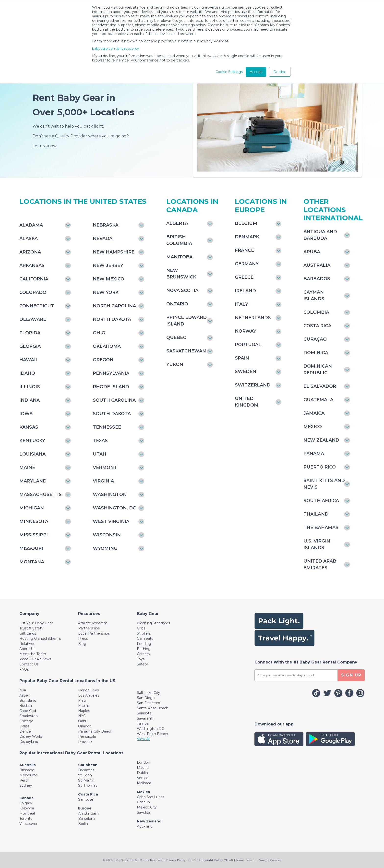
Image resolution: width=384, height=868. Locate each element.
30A (23, 690)
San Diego (146, 698)
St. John (85, 775)
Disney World (31, 736)
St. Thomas (88, 785)
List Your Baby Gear (36, 623)
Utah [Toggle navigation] (100, 454)
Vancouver (28, 824)
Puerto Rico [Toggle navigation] (320, 467)
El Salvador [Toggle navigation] (320, 386)
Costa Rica (88, 794)
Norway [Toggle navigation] (246, 331)
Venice (143, 778)
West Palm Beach (152, 734)
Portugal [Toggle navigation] (248, 345)
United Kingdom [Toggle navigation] (247, 402)
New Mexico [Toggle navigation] (108, 279)
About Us (27, 649)
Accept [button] (256, 72)
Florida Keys (88, 690)
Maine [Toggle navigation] (27, 468)
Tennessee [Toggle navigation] (107, 427)
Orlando (85, 726)
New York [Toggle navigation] (106, 292)
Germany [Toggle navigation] (247, 264)
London (144, 762)
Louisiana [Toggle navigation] (32, 454)
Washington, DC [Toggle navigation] (114, 508)
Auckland (145, 826)
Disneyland (29, 742)
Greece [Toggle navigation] (244, 277)
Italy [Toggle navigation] (241, 304)
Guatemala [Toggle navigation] (318, 400)
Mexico (144, 792)
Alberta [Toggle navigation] (177, 223)
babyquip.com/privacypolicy (116, 48)
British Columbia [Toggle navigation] (179, 240)
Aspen (25, 695)
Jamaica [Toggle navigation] (314, 413)
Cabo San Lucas (150, 797)
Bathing (144, 649)
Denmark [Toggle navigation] (247, 237)
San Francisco (149, 703)
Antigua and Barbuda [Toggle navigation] (320, 235)
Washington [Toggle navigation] (110, 494)
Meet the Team (33, 654)
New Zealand (149, 821)
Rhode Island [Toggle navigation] (111, 387)
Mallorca (144, 783)
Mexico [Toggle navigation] (313, 427)
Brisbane (27, 770)
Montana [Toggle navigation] (32, 562)
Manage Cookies (270, 860)
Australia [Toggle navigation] (317, 265)
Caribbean (88, 765)
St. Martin (86, 780)
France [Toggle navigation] (244, 250)
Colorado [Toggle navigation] (33, 292)
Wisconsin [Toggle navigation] (107, 535)
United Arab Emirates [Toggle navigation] (320, 564)
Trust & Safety (31, 628)
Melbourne (29, 775)
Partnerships (89, 628)
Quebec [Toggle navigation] (176, 338)
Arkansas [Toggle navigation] (32, 265)
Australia (28, 765)
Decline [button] (280, 72)
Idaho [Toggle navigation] (27, 373)
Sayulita (144, 812)
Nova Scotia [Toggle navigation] (182, 290)
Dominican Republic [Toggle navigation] (318, 369)
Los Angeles (89, 695)
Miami (83, 706)
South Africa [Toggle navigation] (321, 501)
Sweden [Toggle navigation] (246, 372)
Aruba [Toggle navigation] (312, 252)
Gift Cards (28, 633)
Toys (141, 659)
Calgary (26, 803)
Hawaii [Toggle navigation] (28, 360)
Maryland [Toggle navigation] (33, 481)
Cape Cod (28, 711)
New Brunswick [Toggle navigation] (181, 274)
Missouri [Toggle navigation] (31, 548)
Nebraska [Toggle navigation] (106, 225)
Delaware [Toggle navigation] (33, 319)
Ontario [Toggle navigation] (177, 304)
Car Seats (145, 639)
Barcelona (87, 819)
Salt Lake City (149, 693)
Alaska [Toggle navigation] (29, 239)
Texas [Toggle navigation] (100, 441)
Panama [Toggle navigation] (314, 454)
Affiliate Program (93, 623)
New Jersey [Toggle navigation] (108, 265)
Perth (24, 780)
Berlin (83, 824)
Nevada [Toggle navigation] (103, 239)
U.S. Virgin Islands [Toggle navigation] (317, 544)
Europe (85, 808)
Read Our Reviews (35, 659)
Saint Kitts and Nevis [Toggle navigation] (324, 484)
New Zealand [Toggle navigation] (321, 440)
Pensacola (87, 736)
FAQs (24, 669)
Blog (82, 644)
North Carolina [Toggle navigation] (114, 306)
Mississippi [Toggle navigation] (34, 535)
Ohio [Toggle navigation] (99, 333)
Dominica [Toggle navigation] (316, 353)
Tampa (143, 723)
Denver (26, 731)
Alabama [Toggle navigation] (31, 225)
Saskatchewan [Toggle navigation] (186, 351)
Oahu (83, 721)
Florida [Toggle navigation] (30, 333)
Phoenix (85, 742)
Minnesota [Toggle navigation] (34, 521)
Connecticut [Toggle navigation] (37, 306)
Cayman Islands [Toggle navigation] (314, 295)
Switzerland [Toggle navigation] (253, 385)
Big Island (28, 700)
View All (144, 739)
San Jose (86, 799)
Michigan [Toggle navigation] (32, 508)
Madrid (143, 768)
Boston (26, 706)
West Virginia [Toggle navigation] (111, 521)
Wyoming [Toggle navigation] (105, 548)
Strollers (144, 633)
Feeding (144, 644)
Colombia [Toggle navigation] (316, 312)
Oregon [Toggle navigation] (103, 360)
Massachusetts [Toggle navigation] (41, 494)
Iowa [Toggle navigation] (26, 414)
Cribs (141, 628)
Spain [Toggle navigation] (242, 358)
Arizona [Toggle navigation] (30, 252)
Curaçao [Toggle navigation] (315, 339)
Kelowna (27, 808)
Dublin (142, 773)
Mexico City (147, 807)
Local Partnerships (94, 633)
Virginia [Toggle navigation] (103, 481)
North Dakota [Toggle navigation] (112, 319)
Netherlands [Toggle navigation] (253, 318)
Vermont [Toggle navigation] (105, 468)
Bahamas (86, 770)
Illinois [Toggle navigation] (30, 387)
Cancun (143, 802)
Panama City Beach (95, 731)
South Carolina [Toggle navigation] (114, 400)
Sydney (26, 785)
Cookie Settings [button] (229, 72)
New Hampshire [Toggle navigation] (114, 252)
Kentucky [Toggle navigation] (32, 441)
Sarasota (144, 713)
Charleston (29, 716)
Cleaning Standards (153, 623)
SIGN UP (351, 675)
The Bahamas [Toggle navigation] (321, 528)
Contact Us (29, 664)
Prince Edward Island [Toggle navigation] (186, 321)
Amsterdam (88, 813)
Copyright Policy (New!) (216, 860)
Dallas (24, 726)
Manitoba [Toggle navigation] (179, 257)
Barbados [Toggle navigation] (317, 279)
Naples (84, 711)
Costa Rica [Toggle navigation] (317, 326)
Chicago (26, 721)
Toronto (26, 819)
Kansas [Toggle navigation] (29, 427)
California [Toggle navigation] (34, 279)
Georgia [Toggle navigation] (30, 346)
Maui (82, 700)
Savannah (145, 718)
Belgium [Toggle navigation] (246, 223)
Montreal (27, 813)
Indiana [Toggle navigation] (30, 400)
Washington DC (150, 729)
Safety (142, 664)
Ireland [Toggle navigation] (245, 291)
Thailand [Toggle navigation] (316, 514)
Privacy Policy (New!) (181, 860)
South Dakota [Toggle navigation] (112, 414)
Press (83, 639)
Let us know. (45, 146)
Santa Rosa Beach (153, 708)
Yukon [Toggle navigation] (175, 364)
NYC (82, 716)
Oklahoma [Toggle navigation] (107, 346)
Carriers (143, 654)
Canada (26, 798)
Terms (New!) (245, 860)
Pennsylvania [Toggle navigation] (111, 373)
